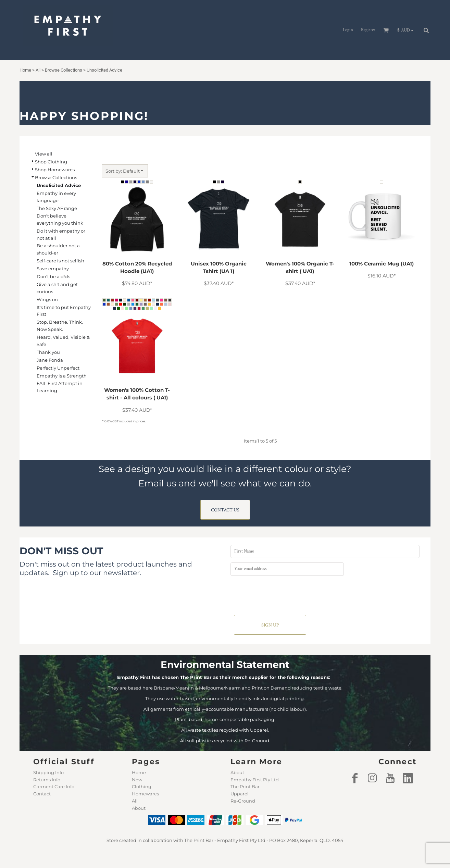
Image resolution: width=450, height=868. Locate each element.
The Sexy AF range (57, 208)
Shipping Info (48, 772)
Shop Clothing (51, 162)
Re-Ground (243, 801)
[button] (407, 30)
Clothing (142, 786)
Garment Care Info (54, 786)
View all (44, 154)
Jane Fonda (50, 360)
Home (139, 772)
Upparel (240, 794)
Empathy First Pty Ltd (255, 780)
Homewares (145, 794)
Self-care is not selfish (60, 261)
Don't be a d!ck (53, 276)
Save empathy (53, 269)
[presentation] (283, 594)
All (135, 801)
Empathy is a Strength (62, 376)
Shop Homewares (55, 170)
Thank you (48, 352)
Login (348, 30)
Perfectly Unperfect (58, 368)
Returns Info (47, 780)
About (139, 808)
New (137, 780)
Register (368, 30)
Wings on (47, 299)
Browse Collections (56, 177)
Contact (42, 794)
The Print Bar (245, 786)
